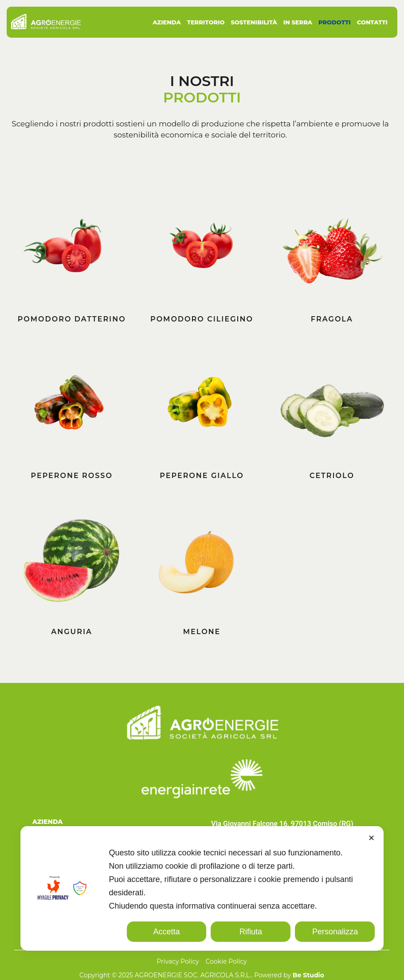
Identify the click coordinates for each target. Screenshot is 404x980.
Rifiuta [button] (251, 932)
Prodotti (335, 22)
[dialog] (202, 888)
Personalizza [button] (335, 932)
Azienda (167, 22)
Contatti (372, 22)
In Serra (298, 22)
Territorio (206, 22)
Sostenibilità (254, 22)
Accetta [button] (167, 932)
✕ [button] (371, 838)
